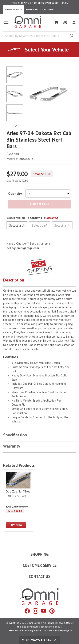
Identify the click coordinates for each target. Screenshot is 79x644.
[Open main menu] (6, 23)
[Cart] (56, 22)
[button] (39, 281)
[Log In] (74, 22)
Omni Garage (14, 9)
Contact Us (40, 576)
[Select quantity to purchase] (48, 193)
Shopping (40, 554)
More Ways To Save (40, 640)
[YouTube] (44, 611)
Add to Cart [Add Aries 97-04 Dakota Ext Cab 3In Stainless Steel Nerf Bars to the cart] (39, 204)
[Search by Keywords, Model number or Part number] (37, 36)
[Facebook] (27, 611)
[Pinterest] (52, 611)
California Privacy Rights (57, 630)
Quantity (15, 193)
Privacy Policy (33, 630)
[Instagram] (35, 611)
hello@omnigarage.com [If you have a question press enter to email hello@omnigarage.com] (23, 248)
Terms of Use (15, 630)
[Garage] (65, 22)
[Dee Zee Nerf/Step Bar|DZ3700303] (18, 500)
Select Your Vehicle (47, 49)
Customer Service (40, 565)
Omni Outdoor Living (40, 9)
